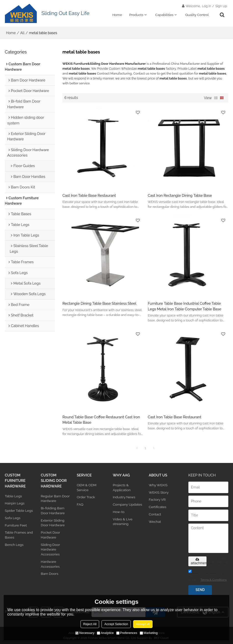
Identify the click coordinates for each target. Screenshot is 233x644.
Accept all (143, 624)
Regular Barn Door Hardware (55, 499)
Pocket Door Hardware (50, 535)
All (22, 33)
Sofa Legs (13, 518)
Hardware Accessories (50, 564)
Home (117, 15)
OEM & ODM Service (87, 487)
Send (200, 590)
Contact (155, 514)
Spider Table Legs (19, 511)
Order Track (86, 497)
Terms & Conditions (214, 580)
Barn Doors (49, 574)
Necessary (85, 633)
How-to (119, 512)
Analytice (105, 633)
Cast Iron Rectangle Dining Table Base (180, 195)
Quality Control (197, 15)
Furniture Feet (16, 525)
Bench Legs (14, 545)
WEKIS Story (159, 492)
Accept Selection (116, 624)
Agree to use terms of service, (208, 576)
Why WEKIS (158, 485)
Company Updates (128, 504)
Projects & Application (122, 487)
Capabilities (164, 15)
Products (136, 15)
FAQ (80, 504)
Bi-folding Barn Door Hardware (53, 511)
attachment (199, 561)
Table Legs (13, 496)
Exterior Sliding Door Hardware (53, 523)
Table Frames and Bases (19, 535)
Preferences (127, 633)
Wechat (155, 522)
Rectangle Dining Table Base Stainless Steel (99, 303)
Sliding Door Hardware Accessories (50, 550)
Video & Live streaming (123, 522)
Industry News (124, 497)
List (216, 98)
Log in (206, 6)
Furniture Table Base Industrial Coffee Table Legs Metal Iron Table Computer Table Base (184, 306)
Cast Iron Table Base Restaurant (89, 195)
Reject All (90, 624)
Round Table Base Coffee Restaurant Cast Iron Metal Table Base (101, 420)
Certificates (157, 507)
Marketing (149, 633)
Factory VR (157, 499)
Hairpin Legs (15, 503)
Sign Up (221, 6)
